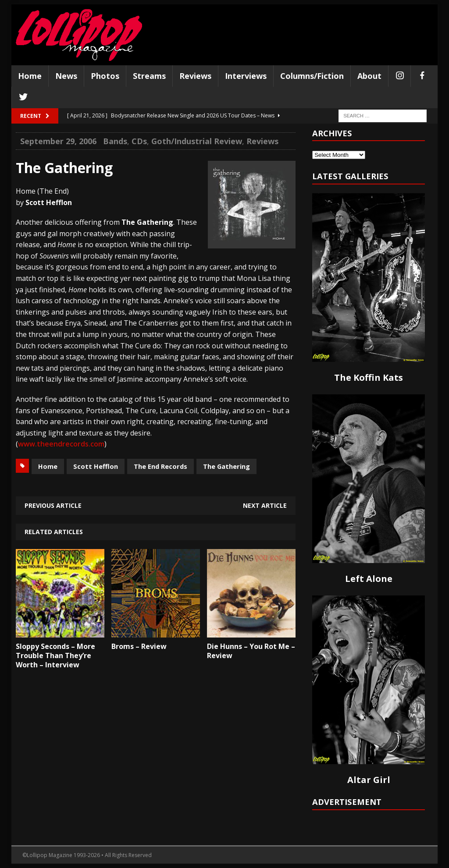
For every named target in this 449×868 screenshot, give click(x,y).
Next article (265, 505)
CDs (139, 141)
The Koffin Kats (369, 377)
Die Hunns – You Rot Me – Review (251, 651)
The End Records (160, 466)
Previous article (53, 505)
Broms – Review (139, 646)
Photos (105, 76)
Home (30, 76)
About (369, 76)
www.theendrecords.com (61, 444)
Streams (149, 76)
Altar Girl (369, 780)
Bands (115, 141)
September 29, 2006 (58, 141)
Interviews (246, 76)
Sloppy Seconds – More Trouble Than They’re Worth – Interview (55, 655)
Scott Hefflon (96, 466)
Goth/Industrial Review (197, 141)
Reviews (195, 76)
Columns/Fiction (312, 76)
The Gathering (226, 466)
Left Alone (369, 579)
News (66, 76)
